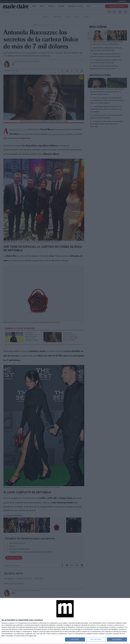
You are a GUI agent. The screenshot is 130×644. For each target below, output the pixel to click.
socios (17, 623)
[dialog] (65, 621)
